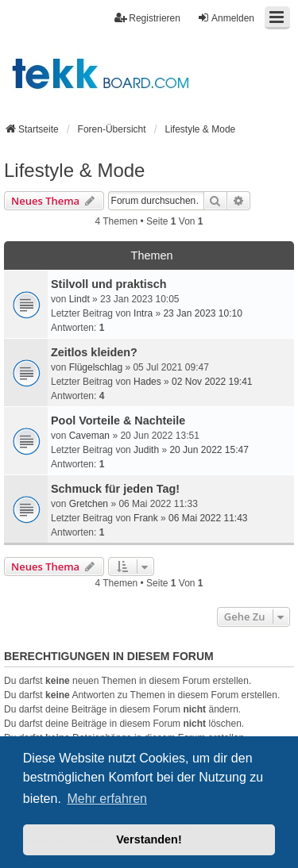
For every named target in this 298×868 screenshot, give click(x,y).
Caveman (89, 436)
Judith (146, 450)
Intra (143, 313)
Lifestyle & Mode (74, 170)
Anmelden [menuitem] (226, 18)
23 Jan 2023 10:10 (202, 313)
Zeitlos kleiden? (94, 352)
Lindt (79, 299)
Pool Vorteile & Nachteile (118, 421)
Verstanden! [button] (149, 839)
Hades (147, 382)
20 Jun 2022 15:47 (209, 450)
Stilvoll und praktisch (109, 284)
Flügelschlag (96, 367)
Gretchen (89, 504)
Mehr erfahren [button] (107, 799)
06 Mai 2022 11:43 (208, 518)
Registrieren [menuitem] (147, 18)
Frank (146, 518)
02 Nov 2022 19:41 (212, 382)
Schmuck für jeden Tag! (115, 489)
